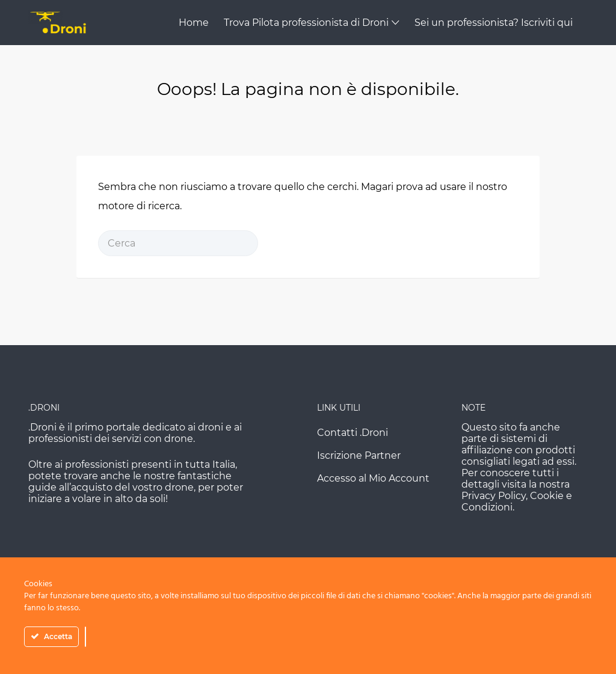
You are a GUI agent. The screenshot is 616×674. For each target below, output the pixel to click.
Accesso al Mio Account (373, 478)
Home (194, 23)
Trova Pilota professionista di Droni (306, 23)
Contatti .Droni (353, 433)
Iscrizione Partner (359, 455)
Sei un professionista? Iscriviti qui (494, 23)
